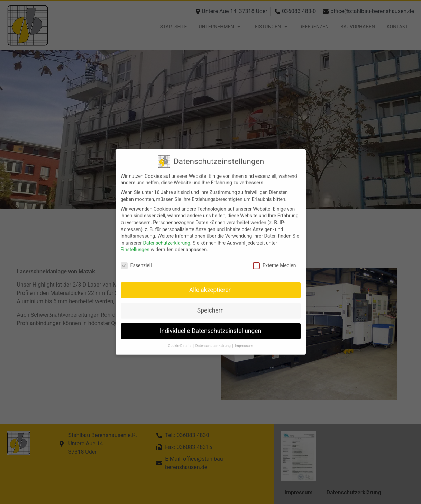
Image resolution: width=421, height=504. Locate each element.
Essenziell (136, 261)
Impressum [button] (244, 341)
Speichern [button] (210, 306)
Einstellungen (135, 245)
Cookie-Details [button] (180, 341)
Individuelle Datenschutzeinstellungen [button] (210, 326)
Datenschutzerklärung (166, 238)
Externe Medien (274, 261)
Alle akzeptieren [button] (211, 285)
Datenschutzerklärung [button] (214, 341)
